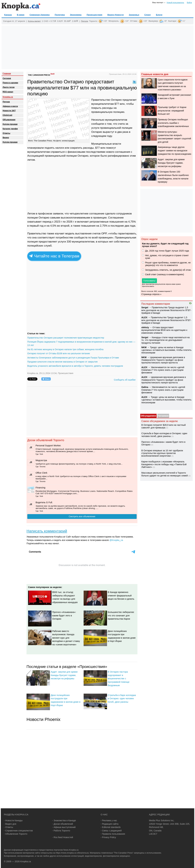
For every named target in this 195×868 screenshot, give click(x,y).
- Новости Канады (13, 820)
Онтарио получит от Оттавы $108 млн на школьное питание (59, 353)
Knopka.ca (8, 97)
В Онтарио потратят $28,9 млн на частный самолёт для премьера (163, 426)
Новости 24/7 (9, 111)
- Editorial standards (111, 827)
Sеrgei (145, 307)
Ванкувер (153, 21)
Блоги (159, 15)
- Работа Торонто (61, 831)
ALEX (144, 317)
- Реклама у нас (109, 820)
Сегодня (7, 78)
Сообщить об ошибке (125, 380)
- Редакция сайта (110, 824)
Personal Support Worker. (48, 446)
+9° (165, 21)
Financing (40, 488)
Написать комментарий (47, 531)
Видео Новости (116, 15)
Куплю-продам (10, 124)
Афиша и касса (10, 106)
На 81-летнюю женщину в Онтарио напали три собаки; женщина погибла (65, 349)
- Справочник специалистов (18, 831)
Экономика (76, 15)
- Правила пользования (113, 834)
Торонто (93, 21)
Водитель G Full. (44, 502)
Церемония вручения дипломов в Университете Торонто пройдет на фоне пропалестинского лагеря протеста (163, 360)
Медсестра (41, 460)
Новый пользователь (175, 2)
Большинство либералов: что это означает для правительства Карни (121, 615)
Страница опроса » (151, 294)
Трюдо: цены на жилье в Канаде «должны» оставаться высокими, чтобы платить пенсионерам (166, 350)
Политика (60, 15)
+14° (127, 21)
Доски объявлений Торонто (46, 440)
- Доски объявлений (63, 824)
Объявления (9, 120)
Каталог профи (10, 129)
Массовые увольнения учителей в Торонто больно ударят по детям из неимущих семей (165, 474)
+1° (184, 21)
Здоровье (134, 15)
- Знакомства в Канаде (64, 820)
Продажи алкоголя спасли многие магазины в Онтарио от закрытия (62, 362)
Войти (189, 2)
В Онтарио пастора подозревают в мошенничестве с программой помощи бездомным (119, 679)
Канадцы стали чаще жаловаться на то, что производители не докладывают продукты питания (165, 340)
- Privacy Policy (108, 837)
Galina (145, 387)
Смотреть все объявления (82, 516)
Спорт (147, 15)
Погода (84, 21)
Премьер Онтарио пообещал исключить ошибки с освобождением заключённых (173, 123)
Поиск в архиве (10, 83)
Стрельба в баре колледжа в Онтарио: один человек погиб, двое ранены (122, 699)
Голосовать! (149, 281)
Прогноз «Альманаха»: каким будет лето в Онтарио (64, 615)
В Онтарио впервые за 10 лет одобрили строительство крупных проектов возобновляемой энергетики (162, 453)
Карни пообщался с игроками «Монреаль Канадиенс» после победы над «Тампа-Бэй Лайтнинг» (164, 464)
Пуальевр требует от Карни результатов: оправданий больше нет (172, 111)
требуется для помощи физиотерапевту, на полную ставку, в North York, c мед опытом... (79, 464)
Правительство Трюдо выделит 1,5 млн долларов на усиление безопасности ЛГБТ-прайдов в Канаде (166, 310)
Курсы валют (34, 21)
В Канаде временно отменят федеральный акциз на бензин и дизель (121, 596)
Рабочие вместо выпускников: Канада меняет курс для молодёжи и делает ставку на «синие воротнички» (66, 638)
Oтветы (6, 133)
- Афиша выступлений (64, 827)
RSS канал (8, 92)
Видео (6, 138)
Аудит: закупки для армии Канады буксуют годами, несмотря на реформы (64, 675)
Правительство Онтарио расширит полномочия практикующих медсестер (66, 338)
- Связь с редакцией (111, 831)
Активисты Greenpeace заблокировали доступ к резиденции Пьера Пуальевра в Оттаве (73, 358)
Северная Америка (39, 15)
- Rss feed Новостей (63, 837)
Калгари (172, 21)
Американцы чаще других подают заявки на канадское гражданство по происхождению (174, 150)
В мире (21, 15)
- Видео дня (10, 824)
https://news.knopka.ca (66, 853)
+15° (105, 21)
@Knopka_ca (116, 540)
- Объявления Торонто (16, 834)
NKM (144, 347)
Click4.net (7, 115)
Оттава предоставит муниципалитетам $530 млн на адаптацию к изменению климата (164, 330)
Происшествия (94, 15)
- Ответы (9, 827)
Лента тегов (9, 87)
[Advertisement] (97, 47)
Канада (8, 15)
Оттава (134, 21)
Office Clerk (41, 473)
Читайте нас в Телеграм (54, 256)
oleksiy (145, 327)
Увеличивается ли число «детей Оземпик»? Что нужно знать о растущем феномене (163, 370)
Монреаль (114, 21)
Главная (7, 73)
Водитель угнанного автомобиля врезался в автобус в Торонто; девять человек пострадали (75, 366)
